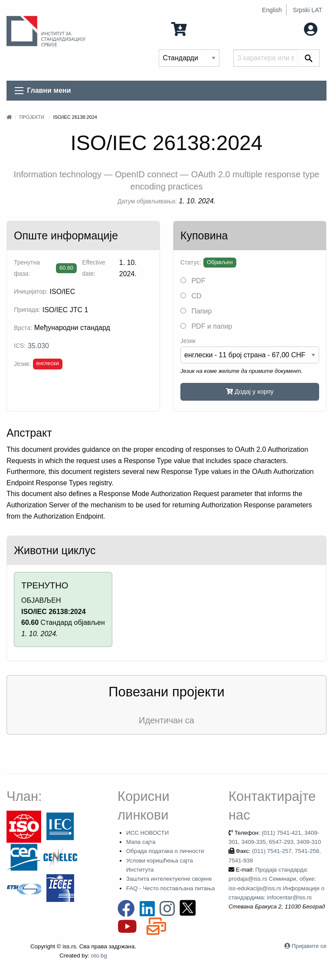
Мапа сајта (141, 842)
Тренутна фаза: (27, 268)
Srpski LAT (308, 10)
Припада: (27, 310)
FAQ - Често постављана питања (171, 888)
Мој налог (293, 28)
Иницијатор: (31, 291)
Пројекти (31, 117)
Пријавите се (309, 946)
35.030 (38, 346)
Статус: (191, 262)
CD (191, 296)
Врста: (23, 328)
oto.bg (99, 955)
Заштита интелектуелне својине (169, 879)
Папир (196, 311)
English (272, 10)
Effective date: (93, 268)
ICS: (20, 346)
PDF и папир (206, 326)
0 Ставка (196, 28)
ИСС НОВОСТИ (147, 833)
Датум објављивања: (147, 201)
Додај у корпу (250, 392)
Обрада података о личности (165, 851)
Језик (188, 341)
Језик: (22, 364)
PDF (193, 281)
